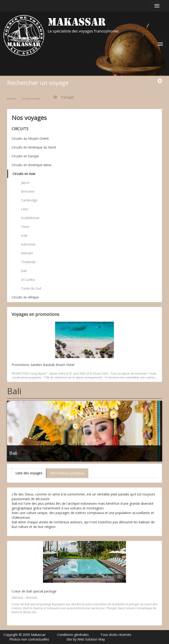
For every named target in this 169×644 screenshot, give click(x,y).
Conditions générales (73, 635)
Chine (25, 227)
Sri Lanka (28, 280)
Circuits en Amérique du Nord (34, 147)
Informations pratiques (67, 473)
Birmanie (28, 191)
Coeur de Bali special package (34, 591)
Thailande (28, 262)
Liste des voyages (29, 473)
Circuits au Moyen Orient (30, 138)
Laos (25, 209)
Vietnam (27, 253)
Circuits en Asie (24, 174)
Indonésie (28, 244)
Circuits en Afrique (25, 297)
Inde (24, 235)
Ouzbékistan (30, 218)
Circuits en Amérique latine (32, 165)
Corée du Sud (31, 288)
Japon (25, 183)
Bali (24, 271)
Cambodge (29, 200)
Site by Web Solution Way (86, 639)
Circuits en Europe (25, 156)
